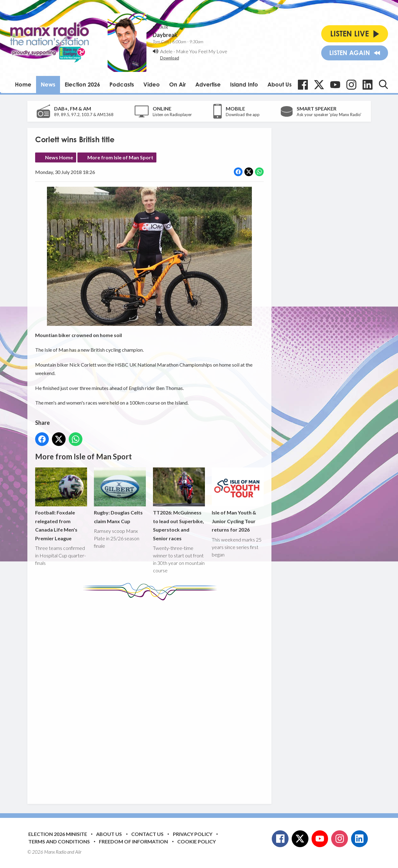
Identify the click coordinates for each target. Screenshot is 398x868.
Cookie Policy (197, 841)
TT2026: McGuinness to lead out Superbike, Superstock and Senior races (179, 504)
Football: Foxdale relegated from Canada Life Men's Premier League (61, 504)
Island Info (244, 84)
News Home (59, 157)
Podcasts (122, 84)
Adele (166, 51)
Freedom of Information (133, 841)
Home (23, 84)
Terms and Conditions (59, 841)
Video (152, 84)
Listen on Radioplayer (172, 115)
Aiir (78, 852)
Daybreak (165, 35)
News (48, 84)
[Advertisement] (152, 697)
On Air (178, 84)
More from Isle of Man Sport (120, 157)
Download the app (243, 115)
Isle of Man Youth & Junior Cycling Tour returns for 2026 (237, 500)
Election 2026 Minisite (58, 834)
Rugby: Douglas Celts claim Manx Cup (120, 496)
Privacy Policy (193, 834)
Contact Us (147, 834)
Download (170, 58)
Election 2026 (82, 84)
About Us (280, 84)
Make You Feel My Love (202, 51)
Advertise (208, 84)
